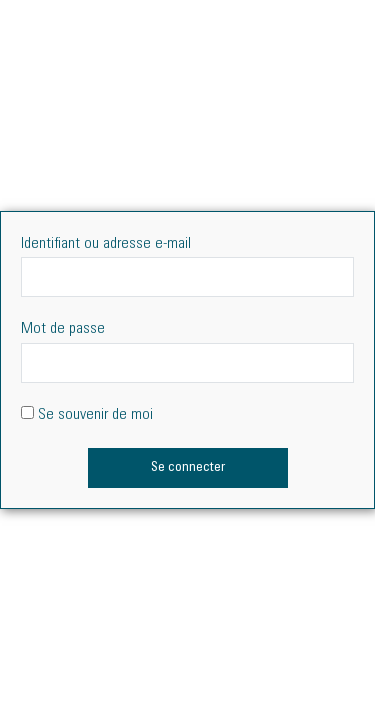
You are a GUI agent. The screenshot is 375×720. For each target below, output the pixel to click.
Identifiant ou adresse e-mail (106, 244)
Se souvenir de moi (87, 414)
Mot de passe (63, 329)
